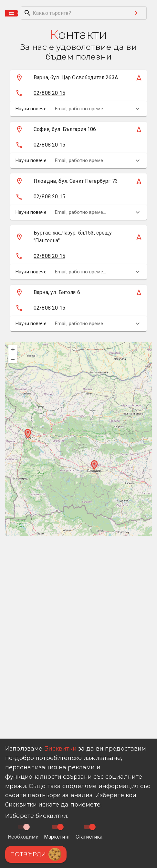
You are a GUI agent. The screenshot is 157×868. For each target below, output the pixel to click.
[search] (73, 13)
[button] (71, 78)
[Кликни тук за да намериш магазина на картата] (71, 78)
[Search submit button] (136, 13)
